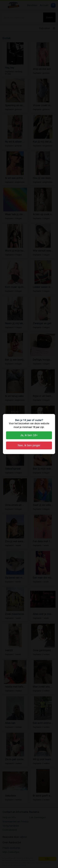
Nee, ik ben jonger (29, 445)
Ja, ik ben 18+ (29, 435)
